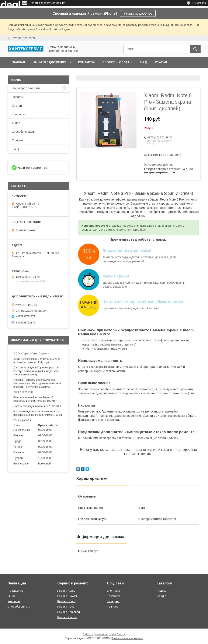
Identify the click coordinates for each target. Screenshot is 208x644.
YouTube (113, 607)
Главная (18, 62)
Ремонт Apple (66, 591)
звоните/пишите (150, 450)
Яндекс (161, 591)
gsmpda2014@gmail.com (32, 310)
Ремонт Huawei (67, 596)
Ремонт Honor (66, 601)
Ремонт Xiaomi (67, 617)
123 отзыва (199, 3)
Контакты (86, 62)
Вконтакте (114, 591)
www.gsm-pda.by (26, 305)
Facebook (113, 596)
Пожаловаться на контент (128, 638)
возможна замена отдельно (116, 344)
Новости (18, 97)
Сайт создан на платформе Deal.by (104, 634)
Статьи (161, 62)
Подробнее (138, 230)
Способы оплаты (117, 62)
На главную (15, 591)
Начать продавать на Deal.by (47, 3)
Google (161, 596)
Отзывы (17, 140)
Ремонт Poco (66, 607)
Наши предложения (49, 62)
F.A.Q (144, 62)
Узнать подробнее (138, 13)
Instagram (113, 601)
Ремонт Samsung (69, 612)
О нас (16, 123)
